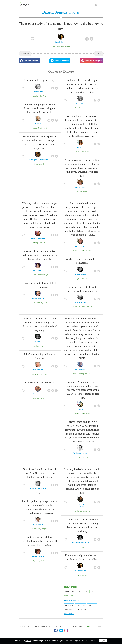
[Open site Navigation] (102, 5)
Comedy (40, 275)
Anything (40, 374)
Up (34, 561)
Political (33, 374)
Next (98, 54)
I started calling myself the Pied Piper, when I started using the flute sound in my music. (40, 108)
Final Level (47, 626)
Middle (45, 398)
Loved (42, 346)
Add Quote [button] (91, 626)
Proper (68, 47)
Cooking (87, 511)
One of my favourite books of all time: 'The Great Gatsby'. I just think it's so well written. (40, 473)
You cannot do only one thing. (40, 80)
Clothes (44, 561)
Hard (83, 279)
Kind (76, 511)
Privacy (82, 626)
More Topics (69, 595)
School (34, 275)
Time (38, 493)
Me (80, 591)
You (34, 96)
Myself (40, 128)
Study (58, 47)
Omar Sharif (92, 605)
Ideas (40, 164)
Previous (26, 54)
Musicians (88, 374)
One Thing (43, 96)
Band (40, 243)
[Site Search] (96, 5)
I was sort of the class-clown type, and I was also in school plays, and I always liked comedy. (40, 255)
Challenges (76, 307)
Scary (90, 251)
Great (42, 493)
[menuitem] (75, 626)
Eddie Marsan (82, 610)
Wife (82, 547)
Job (83, 457)
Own (44, 164)
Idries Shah (69, 605)
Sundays (46, 374)
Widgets (100, 626)
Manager (89, 307)
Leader (83, 307)
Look (34, 303)
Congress (44, 529)
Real (81, 192)
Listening (81, 374)
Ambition (86, 108)
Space (36, 164)
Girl (88, 152)
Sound (45, 128)
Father (86, 591)
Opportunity (76, 251)
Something (36, 346)
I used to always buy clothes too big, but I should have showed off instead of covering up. (40, 541)
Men (77, 108)
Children (83, 414)
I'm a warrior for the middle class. (40, 382)
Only (38, 96)
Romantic (84, 251)
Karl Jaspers (70, 610)
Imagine (81, 511)
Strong (36, 243)
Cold (87, 457)
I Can (87, 279)
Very (46, 346)
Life (78, 192)
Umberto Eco (81, 605)
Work (67, 591)
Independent (36, 529)
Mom (88, 414)
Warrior (39, 398)
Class (34, 398)
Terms (75, 626)
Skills (45, 303)
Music (35, 128)
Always (86, 192)
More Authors (69, 614)
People (77, 152)
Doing (81, 108)
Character (83, 152)
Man (53, 47)
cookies (28, 641)
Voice (44, 243)
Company (40, 303)
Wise (63, 47)
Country (79, 457)
